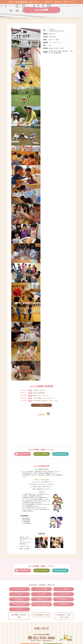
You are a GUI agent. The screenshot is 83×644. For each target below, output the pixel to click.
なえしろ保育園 (64, 589)
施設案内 (50, 2)
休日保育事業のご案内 (41, 615)
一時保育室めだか (64, 604)
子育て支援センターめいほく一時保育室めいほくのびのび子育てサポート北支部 (41, 600)
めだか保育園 (41, 594)
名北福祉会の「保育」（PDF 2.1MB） (64, 616)
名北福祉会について (38, 2)
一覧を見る (41, 405)
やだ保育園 (19, 594)
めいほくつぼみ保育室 (64, 594)
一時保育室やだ (19, 609)
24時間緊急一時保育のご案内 (19, 616)
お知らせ (30, 391)
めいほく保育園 (19, 589)
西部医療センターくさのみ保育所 (19, 599)
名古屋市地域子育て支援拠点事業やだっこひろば (41, 605)
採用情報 (59, 2)
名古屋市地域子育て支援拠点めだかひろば (19, 604)
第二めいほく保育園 (41, 589)
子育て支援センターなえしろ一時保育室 (64, 599)
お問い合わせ (70, 2)
